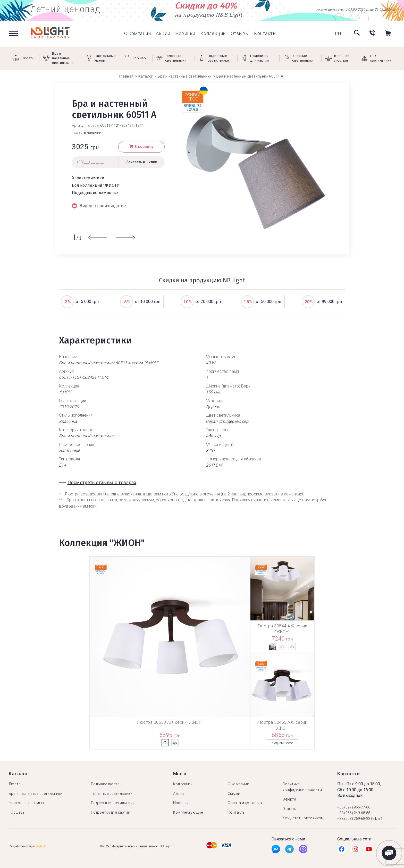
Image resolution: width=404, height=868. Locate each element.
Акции (163, 33)
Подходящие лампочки (95, 193)
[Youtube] (369, 850)
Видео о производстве (99, 206)
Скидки (234, 794)
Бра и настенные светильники (36, 794)
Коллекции (213, 33)
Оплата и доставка (245, 803)
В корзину (141, 146)
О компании (137, 33)
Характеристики (88, 178)
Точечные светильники (112, 794)
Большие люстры (107, 784)
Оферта (289, 799)
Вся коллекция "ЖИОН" (96, 185)
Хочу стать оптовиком (303, 818)
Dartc (41, 846)
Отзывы (240, 33)
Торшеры (17, 812)
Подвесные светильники (113, 803)
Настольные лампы (26, 803)
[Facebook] (276, 850)
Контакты (265, 33)
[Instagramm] (355, 850)
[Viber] (303, 850)
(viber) (377, 819)
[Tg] (289, 850)
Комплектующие (188, 812)
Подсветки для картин (111, 812)
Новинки (185, 33)
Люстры (16, 784)
